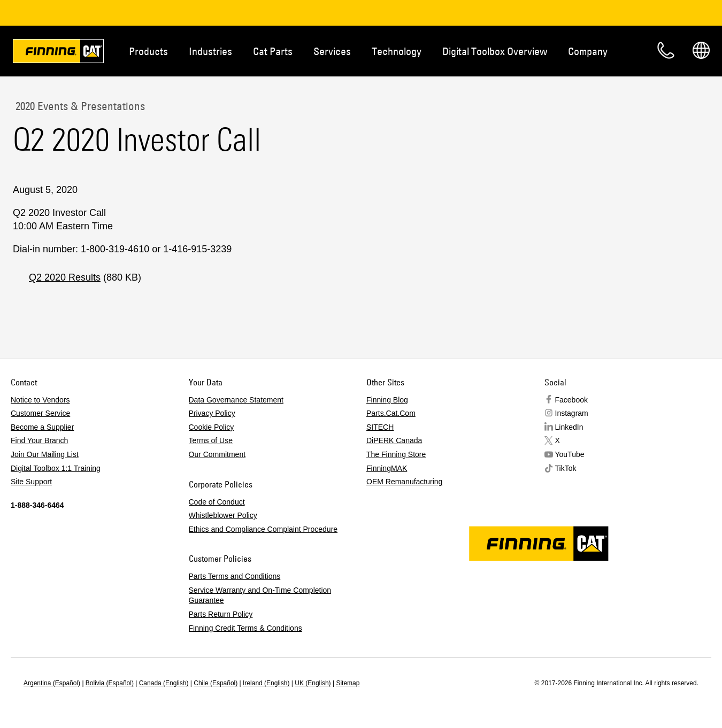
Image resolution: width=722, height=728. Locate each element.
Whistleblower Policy (223, 515)
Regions (701, 50)
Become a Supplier (42, 427)
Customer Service (40, 413)
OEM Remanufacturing (404, 482)
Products (148, 51)
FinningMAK (387, 468)
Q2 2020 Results (65, 277)
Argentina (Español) (52, 683)
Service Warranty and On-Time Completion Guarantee (260, 595)
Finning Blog (387, 400)
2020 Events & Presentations (79, 106)
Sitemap (348, 683)
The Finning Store (396, 454)
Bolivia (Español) (110, 683)
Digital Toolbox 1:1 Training (56, 468)
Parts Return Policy (221, 614)
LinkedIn (569, 427)
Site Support (31, 482)
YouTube (570, 454)
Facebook (571, 400)
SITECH (380, 427)
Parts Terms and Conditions (235, 576)
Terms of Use (211, 440)
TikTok (566, 468)
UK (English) (313, 683)
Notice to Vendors (40, 400)
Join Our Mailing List (45, 454)
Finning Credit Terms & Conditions (245, 628)
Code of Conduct (217, 502)
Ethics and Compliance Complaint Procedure (263, 529)
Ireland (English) (266, 683)
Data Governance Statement (236, 400)
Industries (210, 51)
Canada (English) (164, 683)
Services (332, 51)
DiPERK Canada (394, 440)
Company (588, 51)
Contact (666, 50)
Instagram (572, 413)
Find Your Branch (39, 440)
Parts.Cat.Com (391, 413)
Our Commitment (217, 454)
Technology (397, 51)
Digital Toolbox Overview (495, 51)
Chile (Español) (216, 683)
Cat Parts (273, 51)
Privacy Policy (212, 413)
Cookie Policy (212, 427)
